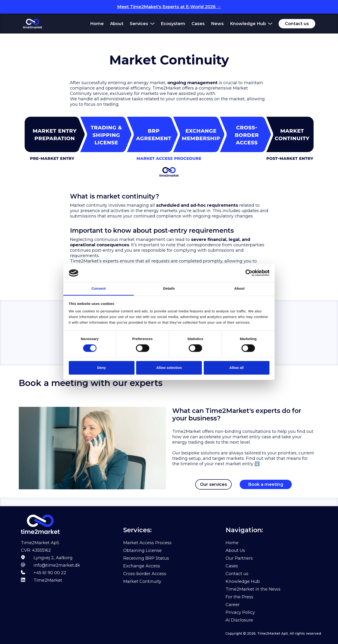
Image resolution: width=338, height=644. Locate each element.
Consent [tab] (99, 288)
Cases (198, 24)
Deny (102, 368)
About (117, 24)
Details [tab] (169, 288)
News (217, 24)
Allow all (236, 368)
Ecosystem (173, 24)
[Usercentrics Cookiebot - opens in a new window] (249, 273)
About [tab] (239, 288)
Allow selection (169, 368)
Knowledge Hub (248, 24)
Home (97, 24)
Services (139, 24)
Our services (213, 484)
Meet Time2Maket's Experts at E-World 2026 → (169, 7)
